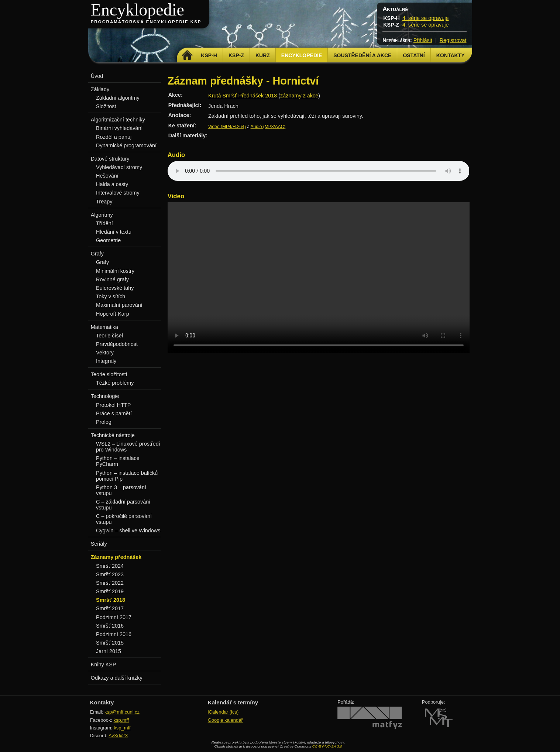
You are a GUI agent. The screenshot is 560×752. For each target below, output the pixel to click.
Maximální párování (119, 305)
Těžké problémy (115, 383)
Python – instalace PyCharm (118, 461)
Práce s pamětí (114, 413)
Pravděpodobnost (117, 344)
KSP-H (209, 55)
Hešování (107, 176)
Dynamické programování (126, 145)
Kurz (263, 55)
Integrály (106, 361)
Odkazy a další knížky (117, 678)
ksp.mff (121, 720)
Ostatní (414, 55)
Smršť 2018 (111, 600)
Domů (187, 55)
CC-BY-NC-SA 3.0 (327, 746)
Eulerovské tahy (115, 288)
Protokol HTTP (113, 405)
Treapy (104, 202)
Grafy (102, 262)
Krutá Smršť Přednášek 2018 (243, 96)
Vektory (105, 353)
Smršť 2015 (110, 643)
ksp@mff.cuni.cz (122, 712)
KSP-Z (236, 55)
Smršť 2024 (110, 566)
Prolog (104, 422)
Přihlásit (423, 40)
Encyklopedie (138, 10)
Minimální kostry (115, 271)
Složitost (106, 106)
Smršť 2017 (110, 608)
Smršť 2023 (110, 574)
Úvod (97, 76)
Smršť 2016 (110, 626)
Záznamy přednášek (116, 557)
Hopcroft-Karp (113, 314)
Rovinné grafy (112, 279)
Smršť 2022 (110, 583)
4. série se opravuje (426, 18)
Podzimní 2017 (114, 617)
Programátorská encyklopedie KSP (146, 22)
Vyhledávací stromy (119, 167)
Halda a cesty (112, 184)
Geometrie (108, 240)
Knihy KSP (104, 665)
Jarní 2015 (109, 651)
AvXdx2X (118, 736)
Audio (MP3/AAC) (268, 127)
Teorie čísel (109, 336)
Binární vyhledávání (119, 128)
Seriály (99, 544)
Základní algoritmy (118, 98)
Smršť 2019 (110, 591)
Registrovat (453, 40)
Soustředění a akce (362, 55)
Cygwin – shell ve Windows (128, 530)
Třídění (104, 223)
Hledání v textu (114, 232)
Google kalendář (225, 720)
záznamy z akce (299, 96)
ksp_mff (122, 728)
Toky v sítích (111, 296)
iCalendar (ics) (223, 712)
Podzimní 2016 (114, 634)
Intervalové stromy (118, 193)
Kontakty (451, 55)
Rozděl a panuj (114, 137)
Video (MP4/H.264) (227, 127)
